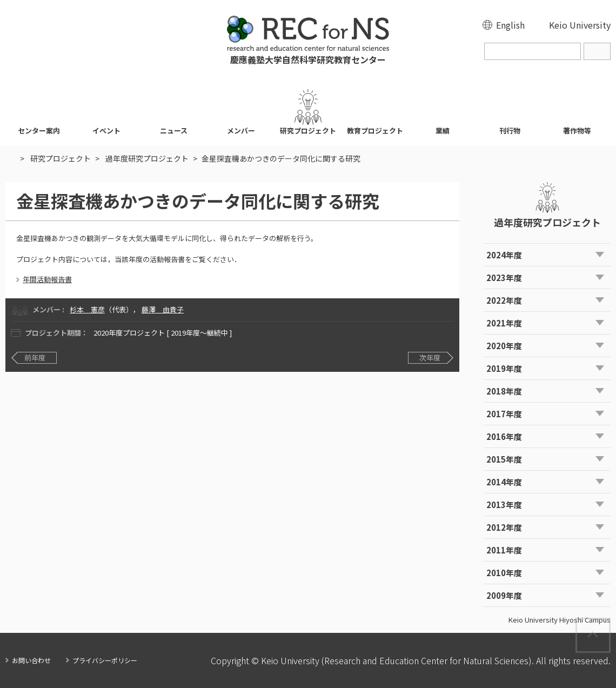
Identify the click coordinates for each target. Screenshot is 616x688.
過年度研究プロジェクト (147, 158)
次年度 (430, 358)
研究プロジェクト (61, 158)
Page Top (610, 624)
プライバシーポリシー (105, 660)
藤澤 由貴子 (163, 309)
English (510, 25)
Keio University (580, 25)
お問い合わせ (31, 660)
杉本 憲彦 (87, 309)
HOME (11, 158)
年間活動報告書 (47, 279)
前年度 (35, 358)
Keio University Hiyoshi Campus (560, 620)
